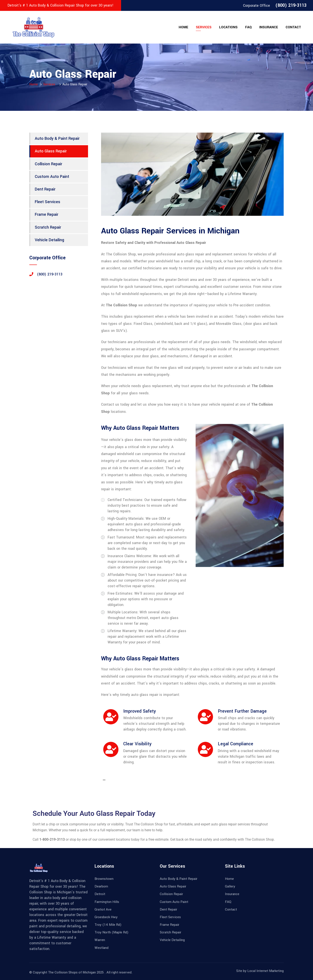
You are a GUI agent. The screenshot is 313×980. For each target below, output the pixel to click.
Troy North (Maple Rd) (112, 932)
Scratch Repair (48, 227)
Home (183, 27)
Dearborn (101, 886)
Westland (102, 948)
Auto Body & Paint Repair (57, 138)
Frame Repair (47, 214)
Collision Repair (48, 164)
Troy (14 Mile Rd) (108, 925)
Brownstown (104, 879)
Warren (100, 940)
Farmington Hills (107, 902)
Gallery (230, 886)
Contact (293, 27)
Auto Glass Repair (51, 151)
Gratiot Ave (103, 909)
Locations (228, 27)
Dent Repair (45, 189)
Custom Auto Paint (52, 177)
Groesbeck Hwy (106, 917)
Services (204, 27)
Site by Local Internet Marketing (260, 971)
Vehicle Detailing (49, 240)
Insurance (269, 27)
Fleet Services (47, 202)
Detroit (100, 894)
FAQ (248, 27)
